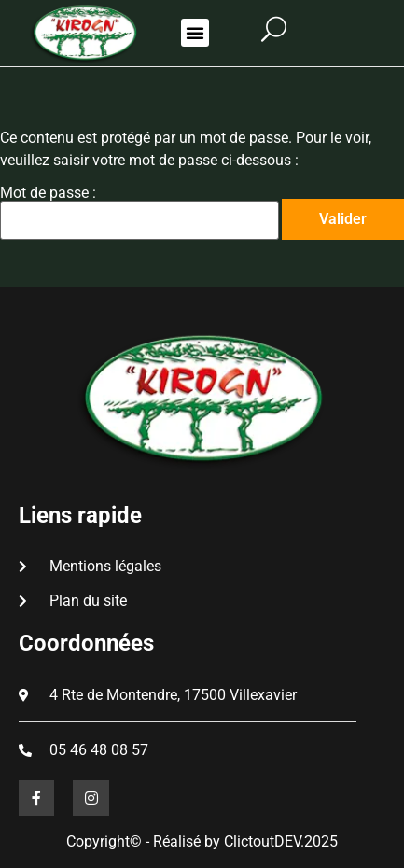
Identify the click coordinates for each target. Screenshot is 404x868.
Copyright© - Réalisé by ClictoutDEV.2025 (202, 841)
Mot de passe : (139, 213)
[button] (195, 33)
